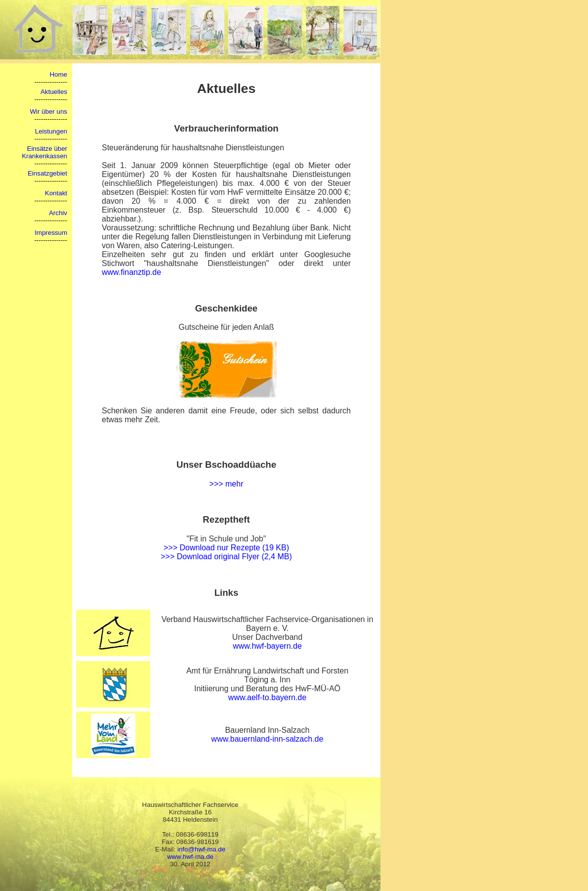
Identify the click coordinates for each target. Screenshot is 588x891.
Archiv (58, 213)
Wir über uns (48, 111)
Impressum (51, 233)
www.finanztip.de (131, 272)
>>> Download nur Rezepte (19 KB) (226, 548)
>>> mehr (227, 484)
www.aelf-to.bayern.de (267, 697)
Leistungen (51, 131)
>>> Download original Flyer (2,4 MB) (226, 557)
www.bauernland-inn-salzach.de (268, 739)
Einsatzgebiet (47, 173)
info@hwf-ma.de (201, 849)
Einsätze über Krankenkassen (44, 152)
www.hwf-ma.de (190, 857)
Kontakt (56, 193)
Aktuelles (54, 92)
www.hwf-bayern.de (267, 646)
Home (58, 74)
